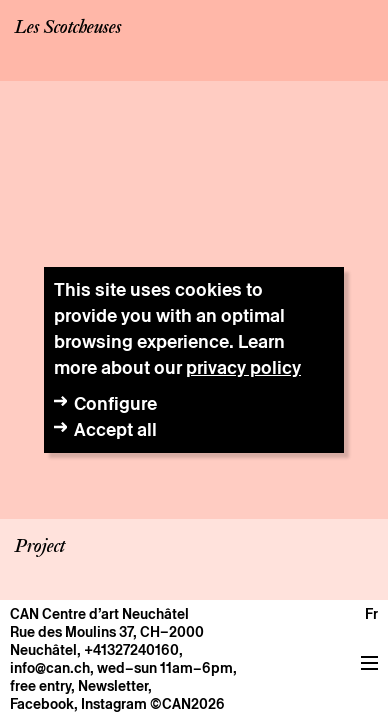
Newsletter (113, 686)
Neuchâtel (43, 650)
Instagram (114, 704)
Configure (115, 403)
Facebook (42, 704)
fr (371, 614)
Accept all (115, 429)
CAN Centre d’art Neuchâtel (99, 614)
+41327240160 (131, 650)
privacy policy (243, 367)
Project (40, 547)
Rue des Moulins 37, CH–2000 (107, 632)
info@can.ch (50, 668)
